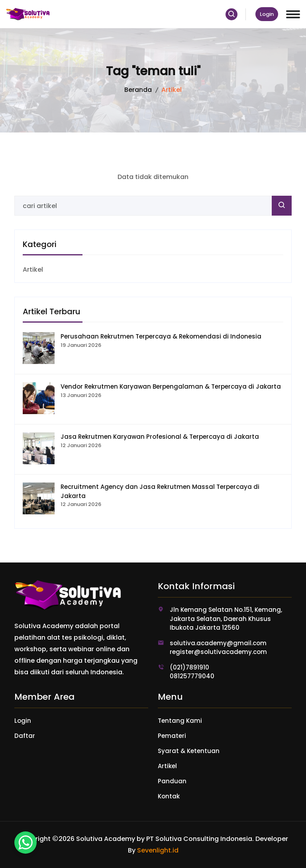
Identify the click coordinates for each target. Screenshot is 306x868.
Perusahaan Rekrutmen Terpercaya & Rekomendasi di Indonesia (161, 336)
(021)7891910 (189, 667)
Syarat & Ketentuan (189, 751)
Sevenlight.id (158, 850)
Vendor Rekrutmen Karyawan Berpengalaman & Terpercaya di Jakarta (171, 386)
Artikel (33, 270)
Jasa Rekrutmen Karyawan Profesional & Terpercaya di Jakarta (160, 437)
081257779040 (192, 676)
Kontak (169, 796)
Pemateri (172, 736)
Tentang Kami (180, 721)
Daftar (25, 736)
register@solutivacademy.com (218, 652)
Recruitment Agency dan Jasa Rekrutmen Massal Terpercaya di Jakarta (160, 491)
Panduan (172, 781)
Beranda (138, 90)
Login (267, 14)
